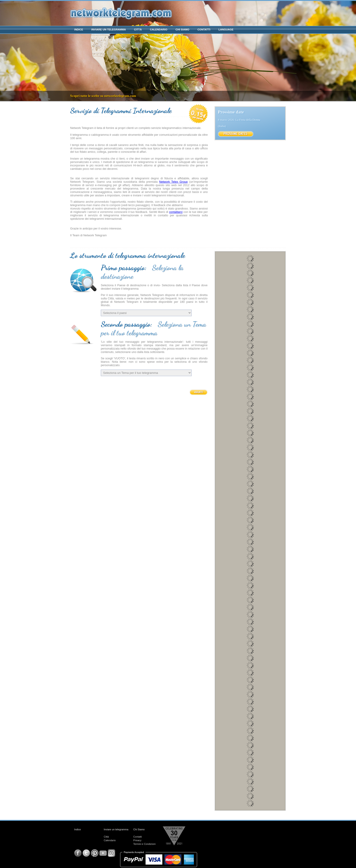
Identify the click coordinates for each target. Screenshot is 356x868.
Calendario (159, 30)
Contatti (204, 30)
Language (226, 30)
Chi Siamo (182, 30)
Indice (79, 30)
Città (138, 30)
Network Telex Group (173, 182)
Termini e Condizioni (144, 844)
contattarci (176, 212)
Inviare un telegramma (109, 30)
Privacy (137, 840)
